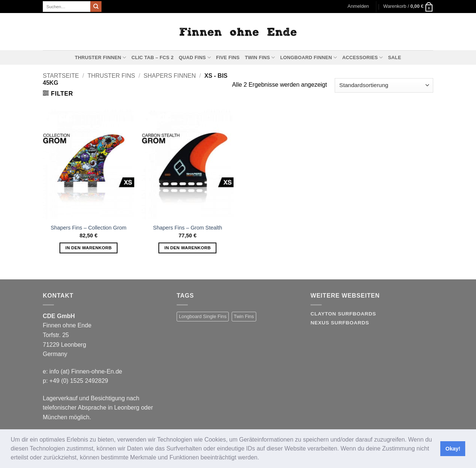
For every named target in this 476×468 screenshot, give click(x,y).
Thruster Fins (111, 76)
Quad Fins (195, 57)
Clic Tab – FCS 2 (152, 57)
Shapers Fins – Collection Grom (89, 228)
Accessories (362, 57)
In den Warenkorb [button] (89, 248)
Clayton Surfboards (343, 314)
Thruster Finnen (100, 57)
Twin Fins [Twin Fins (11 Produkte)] (244, 316)
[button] (262, 458)
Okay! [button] (453, 449)
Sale (395, 57)
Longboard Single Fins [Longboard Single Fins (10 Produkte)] (203, 316)
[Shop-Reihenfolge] (384, 85)
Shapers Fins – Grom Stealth (188, 228)
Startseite (61, 76)
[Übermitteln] (96, 7)
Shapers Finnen (170, 76)
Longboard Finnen (309, 57)
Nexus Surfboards (340, 323)
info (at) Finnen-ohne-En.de (86, 371)
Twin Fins (260, 57)
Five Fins (228, 57)
